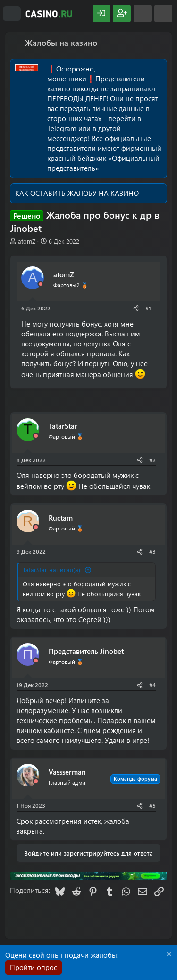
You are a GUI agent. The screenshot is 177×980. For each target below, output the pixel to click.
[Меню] (12, 14)
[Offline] (41, 284)
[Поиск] (163, 13)
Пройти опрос (34, 967)
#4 (152, 685)
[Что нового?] (143, 13)
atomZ (27, 241)
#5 (152, 805)
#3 (152, 551)
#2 (152, 460)
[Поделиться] (136, 308)
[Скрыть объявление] (168, 955)
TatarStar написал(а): (52, 569)
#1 (148, 308)
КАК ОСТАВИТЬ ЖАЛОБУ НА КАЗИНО (77, 193)
